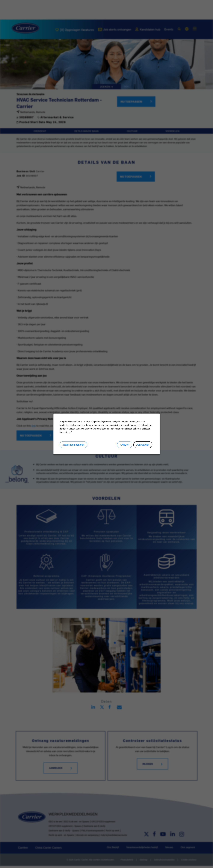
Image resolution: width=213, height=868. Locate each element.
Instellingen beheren (73, 445)
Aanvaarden (143, 445)
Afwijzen (125, 445)
